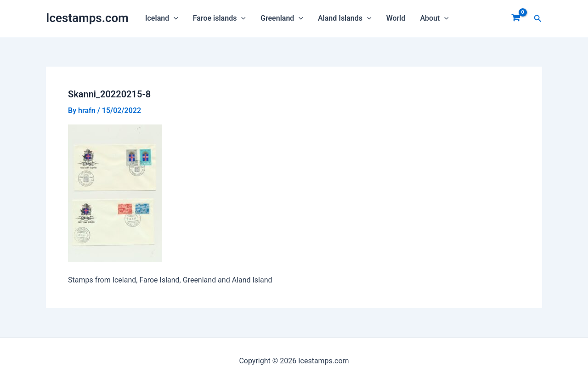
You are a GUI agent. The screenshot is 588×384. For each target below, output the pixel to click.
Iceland (162, 18)
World (396, 18)
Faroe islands (219, 18)
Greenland (282, 18)
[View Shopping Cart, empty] (516, 18)
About (434, 18)
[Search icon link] (538, 19)
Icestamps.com (87, 18)
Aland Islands (345, 18)
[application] (174, 18)
